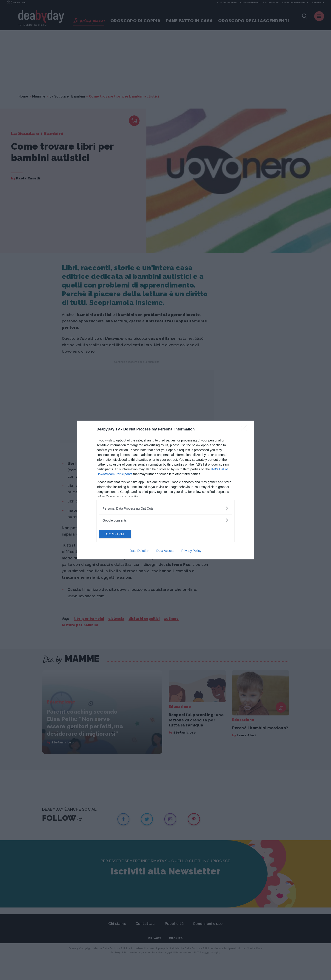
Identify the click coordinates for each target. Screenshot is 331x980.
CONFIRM (121, 534)
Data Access (165, 551)
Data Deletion (139, 551)
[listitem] (165, 508)
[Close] (245, 429)
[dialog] (165, 490)
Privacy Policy (191, 551)
